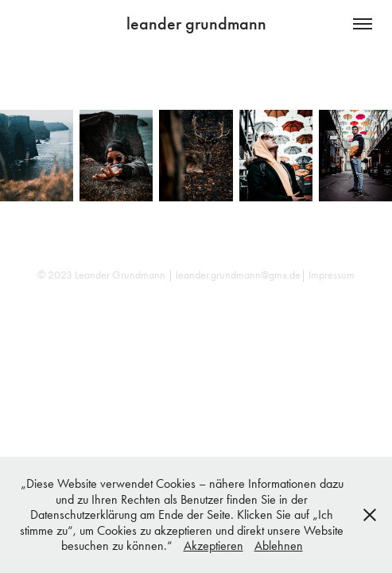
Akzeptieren (213, 546)
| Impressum (328, 275)
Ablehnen (279, 546)
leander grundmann (196, 23)
